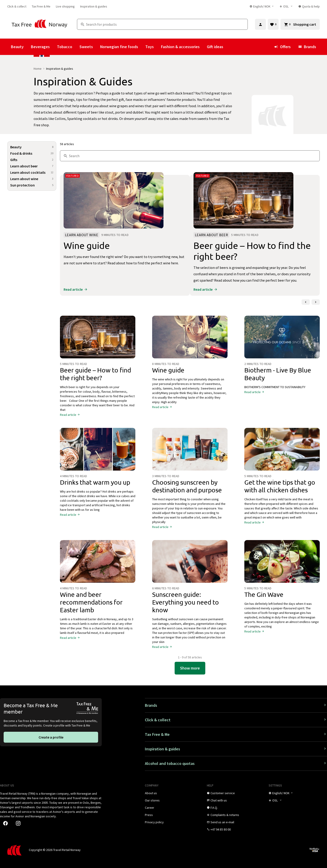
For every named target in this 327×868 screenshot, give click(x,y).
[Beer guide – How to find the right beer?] (98, 339)
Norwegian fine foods (119, 47)
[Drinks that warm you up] (98, 451)
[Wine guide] (190, 339)
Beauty (17, 47)
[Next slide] (316, 302)
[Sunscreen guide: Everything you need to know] (190, 563)
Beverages (40, 47)
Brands (307, 47)
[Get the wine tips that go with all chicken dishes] (282, 451)
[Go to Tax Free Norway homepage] (39, 24)
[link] (17, 6)
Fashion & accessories (180, 47)
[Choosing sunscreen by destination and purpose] (190, 451)
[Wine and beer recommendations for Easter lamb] (98, 563)
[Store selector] (286, 6)
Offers (282, 47)
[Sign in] (260, 24)
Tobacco (65, 47)
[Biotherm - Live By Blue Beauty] (282, 339)
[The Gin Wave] (282, 563)
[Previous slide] (306, 302)
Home (38, 69)
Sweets (86, 47)
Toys (150, 47)
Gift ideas (215, 47)
